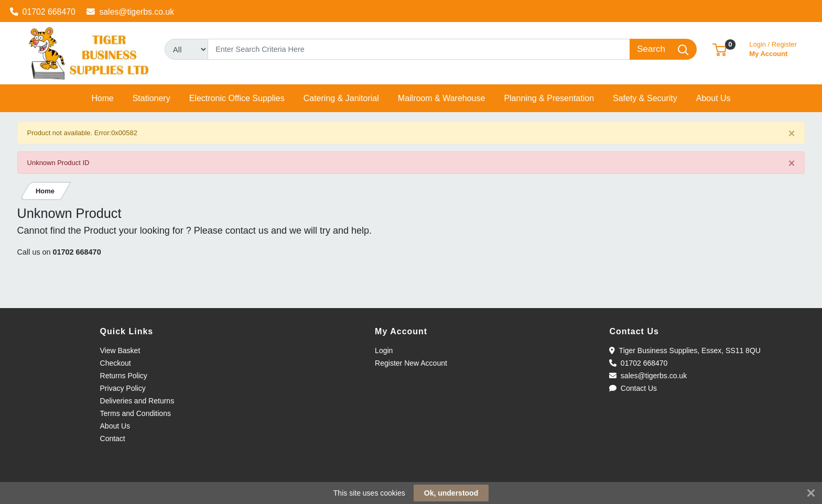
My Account (773, 48)
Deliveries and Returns (137, 401)
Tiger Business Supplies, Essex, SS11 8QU (685, 350)
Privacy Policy (123, 388)
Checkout (116, 363)
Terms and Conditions (136, 413)
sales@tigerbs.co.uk (130, 12)
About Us (115, 426)
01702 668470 (43, 12)
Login (384, 350)
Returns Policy (124, 376)
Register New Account (411, 363)
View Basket (120, 350)
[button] (720, 49)
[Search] (419, 49)
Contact (113, 439)
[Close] (792, 133)
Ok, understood (451, 493)
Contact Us (633, 388)
